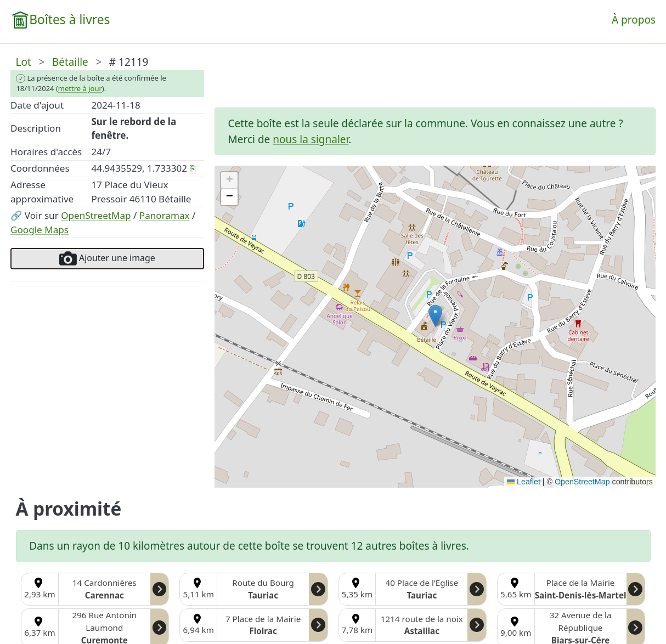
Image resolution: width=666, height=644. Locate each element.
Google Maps (39, 230)
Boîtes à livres (69, 19)
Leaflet (524, 482)
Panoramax (165, 215)
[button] (435, 316)
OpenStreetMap (96, 215)
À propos (634, 20)
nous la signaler (311, 139)
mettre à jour (80, 88)
